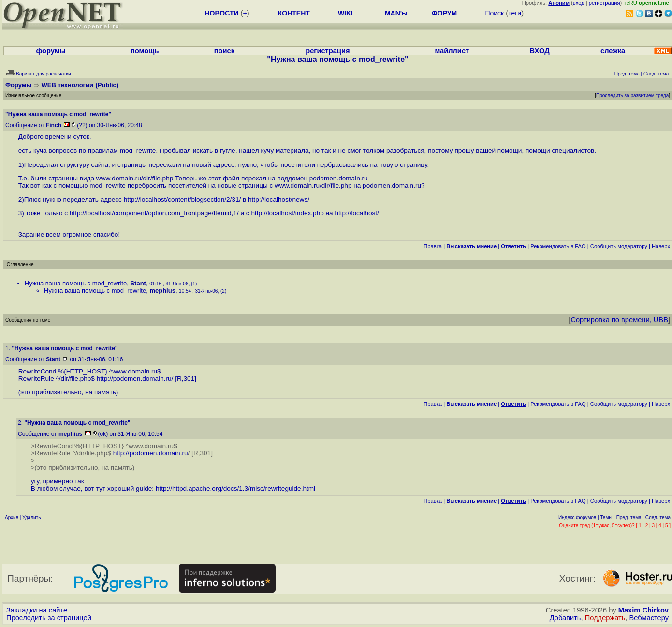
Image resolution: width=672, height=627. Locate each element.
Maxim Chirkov (643, 610)
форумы (51, 51)
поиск (224, 51)
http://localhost (356, 213)
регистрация (605, 3)
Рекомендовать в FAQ (558, 246)
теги (515, 13)
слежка (613, 51)
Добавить (565, 618)
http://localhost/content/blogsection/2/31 (182, 200)
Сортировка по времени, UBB (619, 320)
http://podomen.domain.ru (134, 379)
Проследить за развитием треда (632, 96)
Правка (433, 246)
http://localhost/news (278, 200)
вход (579, 3)
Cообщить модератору (619, 246)
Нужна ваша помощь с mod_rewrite (76, 283)
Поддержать (605, 618)
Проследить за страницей (49, 618)
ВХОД (540, 51)
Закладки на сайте (37, 610)
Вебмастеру (649, 618)
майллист (452, 51)
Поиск (494, 13)
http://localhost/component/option (118, 213)
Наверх (661, 246)
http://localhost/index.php (287, 213)
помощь (145, 51)
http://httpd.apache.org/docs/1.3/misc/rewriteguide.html (235, 488)
